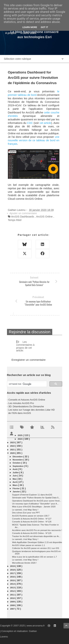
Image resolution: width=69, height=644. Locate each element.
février (16, 488)
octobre (17, 463)
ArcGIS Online (44, 217)
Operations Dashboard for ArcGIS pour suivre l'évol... (37, 501)
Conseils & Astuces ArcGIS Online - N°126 (32, 522)
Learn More (30, 27)
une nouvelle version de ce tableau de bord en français (34, 140)
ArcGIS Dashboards (23, 217)
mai (15, 479)
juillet (16, 473)
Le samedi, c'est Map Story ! (25, 510)
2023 (13, 442)
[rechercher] (27, 384)
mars (15, 485)
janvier (17, 492)
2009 (13, 602)
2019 (13, 566)
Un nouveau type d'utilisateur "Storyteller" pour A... (35, 504)
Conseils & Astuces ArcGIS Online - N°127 (32, 519)
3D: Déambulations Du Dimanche (26, 406)
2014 (13, 584)
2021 (13, 450)
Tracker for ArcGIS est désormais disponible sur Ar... (36, 536)
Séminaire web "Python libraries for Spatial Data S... (36, 498)
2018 (13, 570)
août (15, 469)
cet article (45, 123)
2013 (13, 588)
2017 (13, 573)
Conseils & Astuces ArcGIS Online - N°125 (32, 533)
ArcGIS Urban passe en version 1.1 (29, 545)
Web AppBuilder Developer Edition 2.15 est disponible (37, 542)
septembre (18, 466)
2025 (20, 435)
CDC (30, 123)
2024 (20, 439)
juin (15, 476)
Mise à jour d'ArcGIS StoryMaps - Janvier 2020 (34, 507)
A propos (11, 33)
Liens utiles (29, 33)
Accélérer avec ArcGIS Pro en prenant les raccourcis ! (37, 530)
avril (15, 482)
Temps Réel (15, 220)
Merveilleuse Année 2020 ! (24, 563)
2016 (13, 577)
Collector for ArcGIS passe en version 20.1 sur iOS (36, 548)
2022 (13, 446)
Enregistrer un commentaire (29, 360)
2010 (13, 598)
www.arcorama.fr (36, 626)
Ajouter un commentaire (23, 213)
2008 (13, 605)
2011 (13, 595)
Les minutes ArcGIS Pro (21, 403)
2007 (13, 609)
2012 (13, 591)
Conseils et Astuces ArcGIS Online (27, 400)
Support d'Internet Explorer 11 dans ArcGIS (32, 495)
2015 (13, 580)
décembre (18, 457)
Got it (44, 27)
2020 (13, 453)
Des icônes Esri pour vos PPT (26, 513)
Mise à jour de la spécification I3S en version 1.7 (34, 557)
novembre (18, 460)
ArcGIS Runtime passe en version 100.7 (31, 516)
